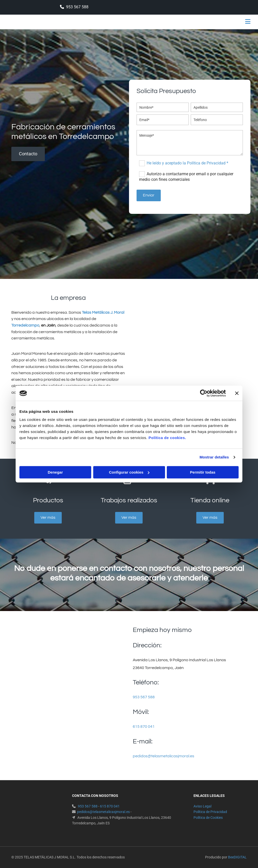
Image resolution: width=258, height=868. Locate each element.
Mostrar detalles (214, 457)
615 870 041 (144, 727)
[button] (171, 22)
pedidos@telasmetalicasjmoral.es (164, 756)
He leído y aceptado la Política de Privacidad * (187, 163)
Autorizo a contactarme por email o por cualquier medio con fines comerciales (186, 177)
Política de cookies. (167, 438)
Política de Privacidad (210, 812)
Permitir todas (203, 472)
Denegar (55, 472)
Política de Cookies (208, 818)
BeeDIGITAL (237, 857)
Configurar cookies (129, 472)
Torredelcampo (25, 325)
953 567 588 (77, 7)
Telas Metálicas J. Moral (103, 312)
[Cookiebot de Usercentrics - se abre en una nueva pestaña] (204, 393)
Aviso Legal (202, 806)
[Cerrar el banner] (237, 393)
